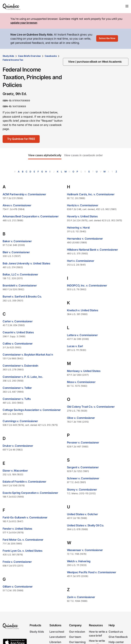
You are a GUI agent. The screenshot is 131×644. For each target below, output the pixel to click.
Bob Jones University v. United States (26, 263)
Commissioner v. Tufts (17, 399)
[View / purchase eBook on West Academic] (96, 62)
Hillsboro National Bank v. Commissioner (92, 250)
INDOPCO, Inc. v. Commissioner (87, 286)
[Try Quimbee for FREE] (22, 139)
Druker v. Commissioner (18, 446)
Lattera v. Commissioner (82, 335)
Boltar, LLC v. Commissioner (20, 274)
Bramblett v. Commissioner (20, 286)
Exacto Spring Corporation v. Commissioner (30, 493)
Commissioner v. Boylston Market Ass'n (28, 355)
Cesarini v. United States (18, 332)
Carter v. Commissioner (18, 321)
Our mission (77, 632)
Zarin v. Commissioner (81, 597)
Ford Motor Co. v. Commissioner (23, 540)
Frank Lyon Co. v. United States (23, 551)
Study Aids (8, 56)
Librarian (55, 642)
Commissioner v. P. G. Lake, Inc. (23, 377)
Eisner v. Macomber (15, 471)
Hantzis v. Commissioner (83, 205)
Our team (75, 637)
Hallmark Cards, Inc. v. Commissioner (91, 194)
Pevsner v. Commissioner (83, 443)
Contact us (116, 632)
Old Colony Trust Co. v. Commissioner (91, 407)
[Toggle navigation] (127, 6)
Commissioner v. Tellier (17, 388)
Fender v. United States (17, 529)
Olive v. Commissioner (81, 418)
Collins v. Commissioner (18, 344)
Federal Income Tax (13, 60)
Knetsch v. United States (83, 310)
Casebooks (51, 56)
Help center (116, 642)
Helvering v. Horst (78, 228)
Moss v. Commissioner (81, 382)
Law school (57, 632)
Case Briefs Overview (29, 56)
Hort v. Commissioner (81, 261)
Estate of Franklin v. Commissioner (24, 482)
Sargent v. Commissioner (83, 467)
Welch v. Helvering (79, 561)
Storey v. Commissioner (82, 490)
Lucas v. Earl (75, 346)
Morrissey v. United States (84, 371)
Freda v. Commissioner (17, 562)
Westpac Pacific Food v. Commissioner (92, 572)
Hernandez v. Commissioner (85, 239)
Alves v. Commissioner (17, 205)
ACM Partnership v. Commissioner (24, 194)
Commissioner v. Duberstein (20, 366)
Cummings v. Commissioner (20, 421)
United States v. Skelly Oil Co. (86, 525)
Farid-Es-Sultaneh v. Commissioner (25, 517)
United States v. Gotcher (82, 514)
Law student (58, 637)
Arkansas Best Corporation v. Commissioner (31, 216)
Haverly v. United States (82, 216)
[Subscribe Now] (107, 39)
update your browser (24, 23)
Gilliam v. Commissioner (18, 587)
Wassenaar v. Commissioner (85, 550)
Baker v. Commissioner (17, 241)
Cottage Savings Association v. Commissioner (32, 410)
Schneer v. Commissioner (83, 478)
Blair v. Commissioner (16, 252)
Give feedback (118, 637)
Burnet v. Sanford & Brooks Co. (22, 297)
